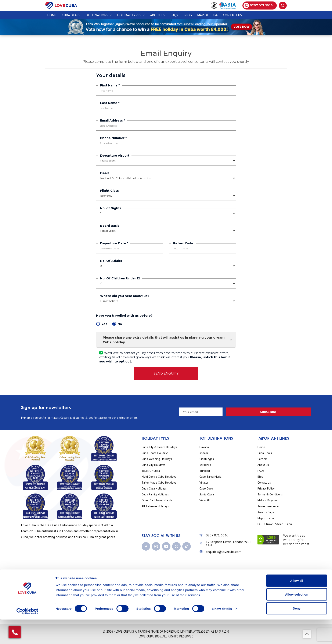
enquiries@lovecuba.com (224, 552)
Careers (262, 459)
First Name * (110, 85)
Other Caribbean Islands (157, 500)
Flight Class (109, 191)
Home (52, 15)
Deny (297, 633)
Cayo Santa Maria (210, 477)
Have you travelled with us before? (125, 316)
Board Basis (110, 226)
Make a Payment (268, 500)
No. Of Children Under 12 (120, 278)
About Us (158, 15)
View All (205, 500)
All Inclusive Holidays (155, 506)
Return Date (184, 243)
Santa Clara (207, 494)
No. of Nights (111, 208)
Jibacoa (204, 453)
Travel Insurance (268, 506)
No (117, 324)
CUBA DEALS (71, 15)
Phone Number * (113, 138)
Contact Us (232, 15)
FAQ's (174, 15)
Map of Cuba (207, 15)
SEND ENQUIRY (166, 373)
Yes (102, 324)
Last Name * (110, 103)
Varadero (205, 465)
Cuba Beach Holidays (155, 453)
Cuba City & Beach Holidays (159, 447)
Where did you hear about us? (125, 296)
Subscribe (296, 412)
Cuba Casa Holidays (154, 489)
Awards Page (266, 512)
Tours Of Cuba (151, 471)
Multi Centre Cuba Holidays (159, 477)
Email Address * (113, 120)
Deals (105, 173)
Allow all (297, 605)
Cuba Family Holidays (155, 494)
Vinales (204, 483)
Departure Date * (114, 243)
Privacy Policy (266, 489)
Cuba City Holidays (153, 465)
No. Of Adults (111, 261)
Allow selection (297, 619)
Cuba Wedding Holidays (157, 459)
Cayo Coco (206, 489)
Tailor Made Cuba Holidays (159, 483)
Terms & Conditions (270, 494)
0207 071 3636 (217, 535)
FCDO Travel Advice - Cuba (275, 524)
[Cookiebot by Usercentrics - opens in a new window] (27, 636)
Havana (204, 447)
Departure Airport (115, 156)
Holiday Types (131, 15)
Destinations (99, 15)
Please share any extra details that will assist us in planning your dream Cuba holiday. (168, 340)
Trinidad (205, 471)
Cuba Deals (265, 453)
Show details (222, 633)
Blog (188, 15)
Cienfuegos (207, 459)
